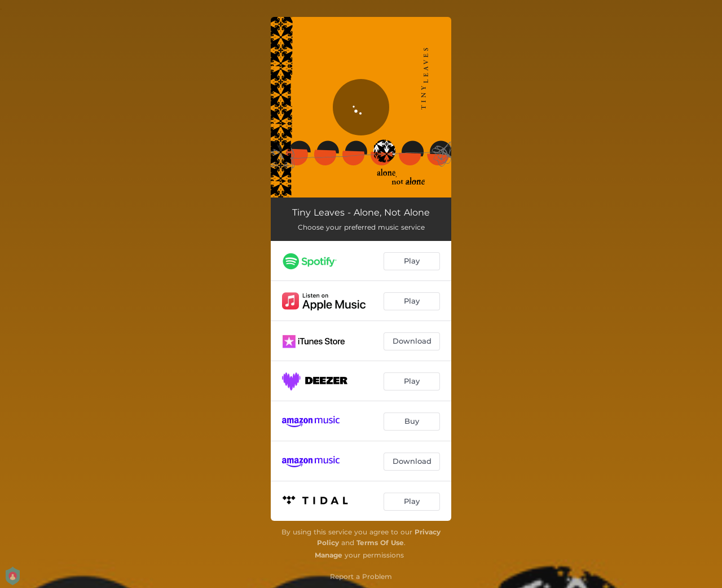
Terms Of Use (380, 543)
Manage (329, 555)
